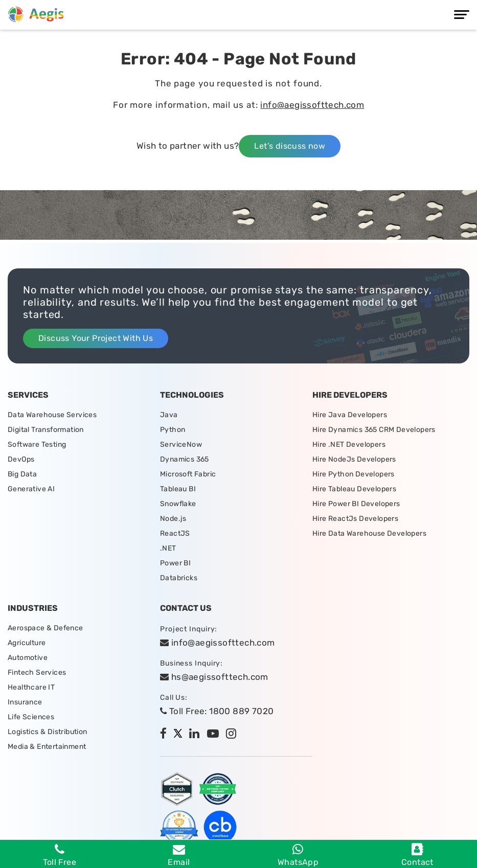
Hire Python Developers (354, 474)
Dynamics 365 (185, 459)
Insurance (25, 702)
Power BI (175, 563)
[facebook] (166, 735)
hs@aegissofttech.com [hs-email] (214, 677)
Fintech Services (37, 672)
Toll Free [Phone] (60, 855)
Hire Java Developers (350, 415)
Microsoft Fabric (188, 474)
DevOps (21, 459)
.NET (168, 548)
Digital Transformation (46, 430)
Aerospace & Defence (46, 628)
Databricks (179, 578)
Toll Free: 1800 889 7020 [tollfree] (217, 711)
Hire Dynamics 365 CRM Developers (374, 430)
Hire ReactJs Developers (355, 519)
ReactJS (175, 533)
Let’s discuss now (290, 146)
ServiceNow (181, 444)
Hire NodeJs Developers (354, 459)
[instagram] (234, 735)
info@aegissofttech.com (312, 105)
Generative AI (31, 489)
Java (169, 415)
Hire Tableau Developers (354, 489)
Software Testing (37, 444)
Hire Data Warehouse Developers (369, 533)
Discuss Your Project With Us (96, 338)
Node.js (173, 519)
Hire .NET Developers (349, 444)
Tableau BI (178, 489)
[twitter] (180, 735)
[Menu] (462, 15)
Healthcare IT (31, 687)
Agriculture (27, 643)
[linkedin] (197, 735)
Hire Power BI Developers (356, 504)
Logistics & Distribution (48, 732)
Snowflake (178, 504)
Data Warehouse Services (52, 415)
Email (179, 855)
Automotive (28, 658)
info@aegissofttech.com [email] (218, 643)
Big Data (22, 474)
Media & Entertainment (47, 747)
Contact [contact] (417, 855)
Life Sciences (31, 717)
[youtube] (215, 735)
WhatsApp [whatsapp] (298, 855)
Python (173, 430)
